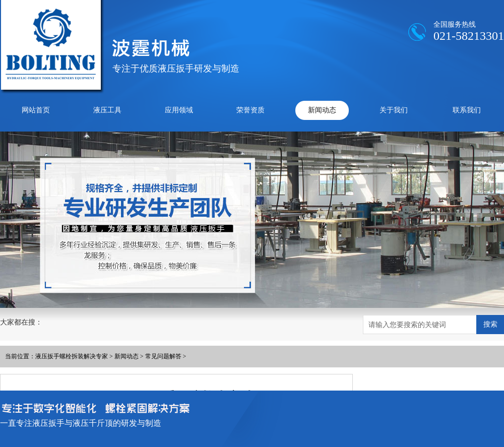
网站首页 (36, 110)
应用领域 (179, 110)
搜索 (490, 324)
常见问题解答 (163, 356)
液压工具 (107, 110)
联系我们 (467, 110)
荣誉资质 (250, 110)
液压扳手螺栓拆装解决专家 (72, 356)
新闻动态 (322, 110)
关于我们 (394, 110)
